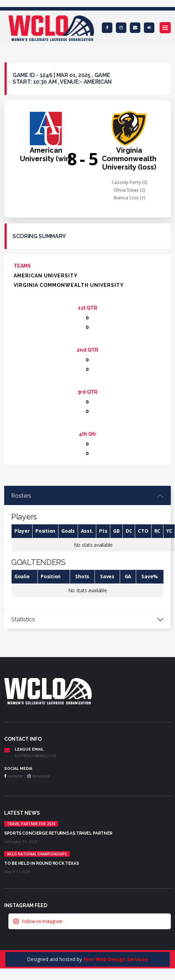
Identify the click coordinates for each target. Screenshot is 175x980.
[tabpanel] (87, 549)
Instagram (38, 776)
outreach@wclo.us (36, 756)
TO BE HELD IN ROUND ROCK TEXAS (41, 863)
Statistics (23, 619)
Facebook (14, 776)
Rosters (21, 496)
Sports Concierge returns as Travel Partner (58, 833)
